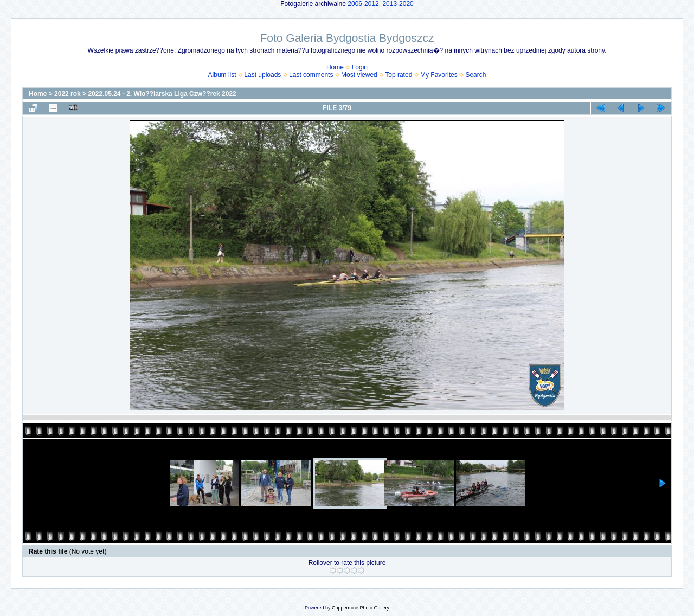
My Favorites (439, 75)
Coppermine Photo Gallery (361, 608)
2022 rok (68, 94)
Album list (222, 75)
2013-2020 (398, 4)
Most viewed (359, 75)
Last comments (311, 75)
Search (475, 75)
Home (335, 67)
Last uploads (262, 75)
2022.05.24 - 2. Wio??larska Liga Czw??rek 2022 (162, 94)
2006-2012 (363, 4)
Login (360, 67)
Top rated (399, 75)
